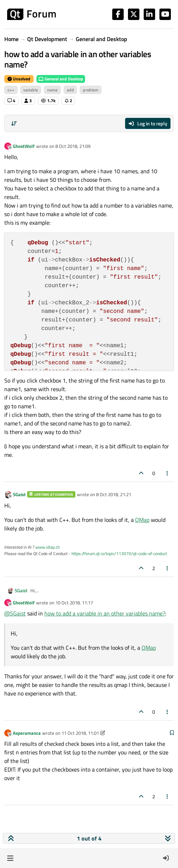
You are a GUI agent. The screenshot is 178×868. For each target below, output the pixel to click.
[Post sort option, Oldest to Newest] (14, 124)
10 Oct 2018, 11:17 (74, 603)
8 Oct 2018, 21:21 (114, 494)
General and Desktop (61, 79)
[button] (10, 858)
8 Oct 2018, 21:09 (73, 146)
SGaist (19, 494)
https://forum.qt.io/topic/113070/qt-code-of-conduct (119, 553)
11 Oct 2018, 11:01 (80, 733)
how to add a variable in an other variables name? (105, 613)
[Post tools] (168, 473)
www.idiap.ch (48, 547)
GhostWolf (24, 146)
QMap (142, 520)
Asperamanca (27, 733)
